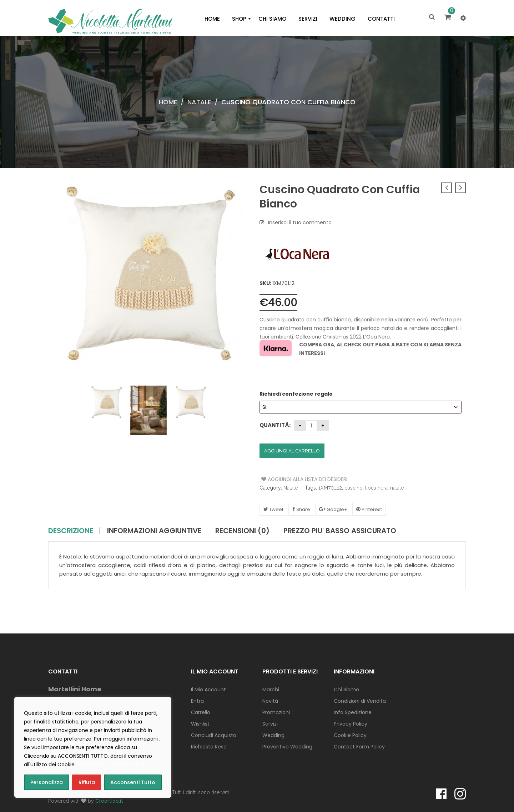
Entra (197, 701)
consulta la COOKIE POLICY (111, 765)
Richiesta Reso (209, 747)
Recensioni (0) (242, 531)
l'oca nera (376, 488)
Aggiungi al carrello (292, 451)
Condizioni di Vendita (360, 701)
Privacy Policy (351, 724)
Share (301, 509)
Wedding (273, 735)
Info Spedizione (353, 712)
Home (168, 102)
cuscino (354, 488)
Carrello (201, 712)
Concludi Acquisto (214, 735)
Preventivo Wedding (287, 747)
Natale (199, 102)
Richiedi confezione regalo (297, 394)
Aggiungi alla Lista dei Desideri (288, 479)
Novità (270, 701)
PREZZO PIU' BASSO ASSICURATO (340, 531)
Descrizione (71, 531)
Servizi (270, 724)
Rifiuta (87, 782)
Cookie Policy (350, 735)
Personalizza (47, 782)
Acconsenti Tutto (133, 782)
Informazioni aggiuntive (154, 531)
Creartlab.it (109, 801)
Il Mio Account (208, 690)
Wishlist (200, 724)
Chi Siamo (346, 690)
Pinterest (369, 509)
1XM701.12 (330, 488)
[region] (93, 747)
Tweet (273, 509)
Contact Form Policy (359, 747)
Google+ (333, 509)
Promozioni (276, 712)
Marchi (271, 690)
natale (397, 488)
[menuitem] (212, 19)
